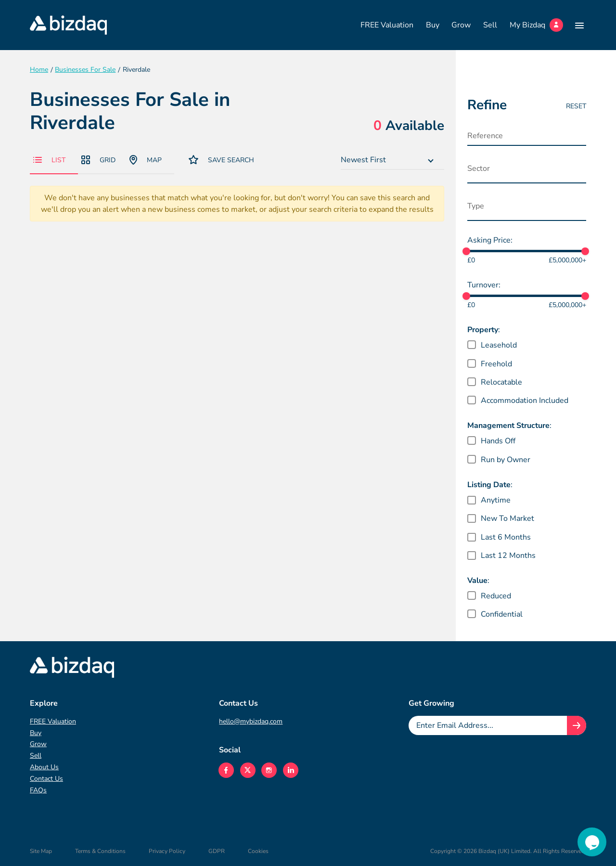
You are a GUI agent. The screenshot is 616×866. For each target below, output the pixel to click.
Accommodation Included (525, 401)
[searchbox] (515, 171)
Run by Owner (506, 460)
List (49, 160)
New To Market (507, 518)
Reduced (496, 596)
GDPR (217, 851)
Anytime (496, 500)
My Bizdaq (536, 25)
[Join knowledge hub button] (577, 725)
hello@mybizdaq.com (251, 721)
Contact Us (46, 779)
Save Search (221, 160)
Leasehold (499, 345)
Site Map (41, 851)
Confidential (502, 614)
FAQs (38, 790)
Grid (98, 160)
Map (146, 160)
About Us (44, 767)
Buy (433, 25)
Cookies (258, 851)
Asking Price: (490, 240)
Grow (461, 25)
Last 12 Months (508, 556)
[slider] (466, 251)
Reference (485, 136)
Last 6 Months (506, 537)
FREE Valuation (387, 25)
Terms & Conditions (100, 851)
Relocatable (501, 382)
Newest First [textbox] (363, 160)
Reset (576, 106)
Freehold (496, 364)
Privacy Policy (167, 851)
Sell (490, 25)
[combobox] (392, 160)
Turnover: (484, 285)
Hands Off (498, 441)
